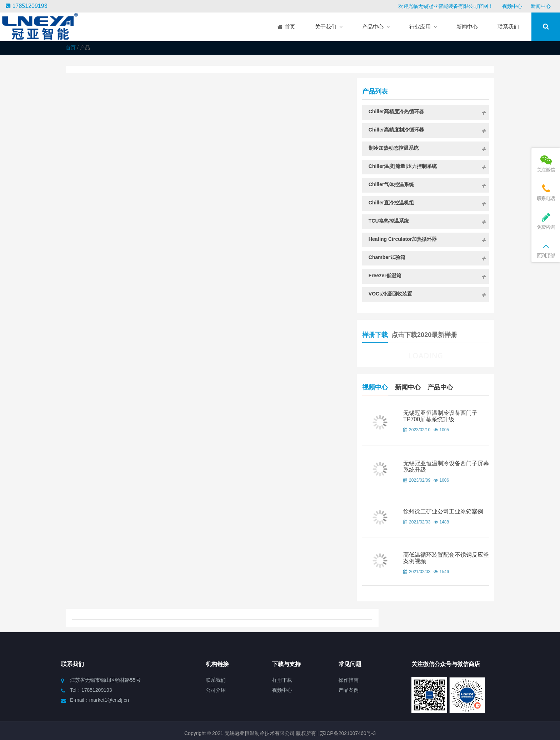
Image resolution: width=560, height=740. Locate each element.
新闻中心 (541, 6)
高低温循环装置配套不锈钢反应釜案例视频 (461, 564)
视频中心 (512, 6)
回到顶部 (546, 250)
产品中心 (470, 384)
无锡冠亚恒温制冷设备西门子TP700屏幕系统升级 (461, 416)
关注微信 (546, 164)
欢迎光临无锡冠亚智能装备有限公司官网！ (446, 6)
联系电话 (546, 192)
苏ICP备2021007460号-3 (347, 724)
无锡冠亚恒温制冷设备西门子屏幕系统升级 (461, 468)
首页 (71, 48)
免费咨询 (546, 221)
